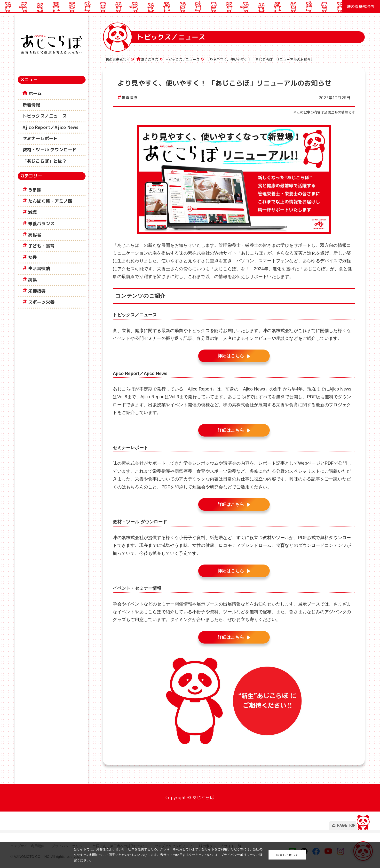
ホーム (35, 93)
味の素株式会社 (117, 60)
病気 (32, 280)
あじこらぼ (150, 60)
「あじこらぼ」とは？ (45, 161)
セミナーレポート (40, 139)
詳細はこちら (231, 356)
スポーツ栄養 (41, 302)
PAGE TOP (347, 821)
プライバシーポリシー (237, 855)
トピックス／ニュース (45, 116)
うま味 (35, 190)
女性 (32, 257)
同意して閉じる (287, 855)
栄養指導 (37, 291)
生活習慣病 (39, 268)
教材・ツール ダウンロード (50, 150)
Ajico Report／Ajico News (51, 127)
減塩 (32, 212)
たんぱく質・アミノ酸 (50, 201)
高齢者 (35, 235)
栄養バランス (41, 224)
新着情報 (31, 105)
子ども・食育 (41, 246)
